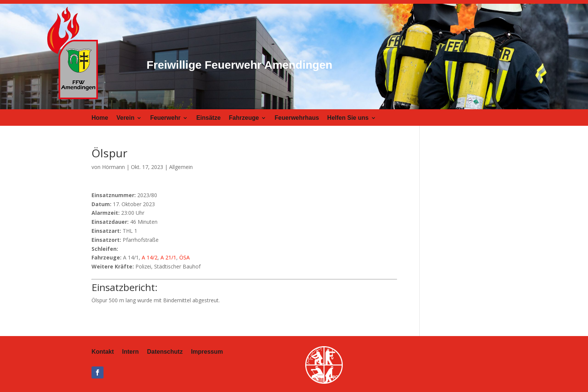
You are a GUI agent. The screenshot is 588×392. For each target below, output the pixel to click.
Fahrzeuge (244, 118)
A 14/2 (150, 257)
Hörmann (113, 167)
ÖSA (184, 257)
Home (100, 118)
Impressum (207, 352)
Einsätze (208, 118)
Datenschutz (165, 352)
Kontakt (103, 352)
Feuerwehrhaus (297, 118)
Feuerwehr (165, 118)
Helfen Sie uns (348, 118)
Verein (125, 118)
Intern (130, 352)
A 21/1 (168, 257)
